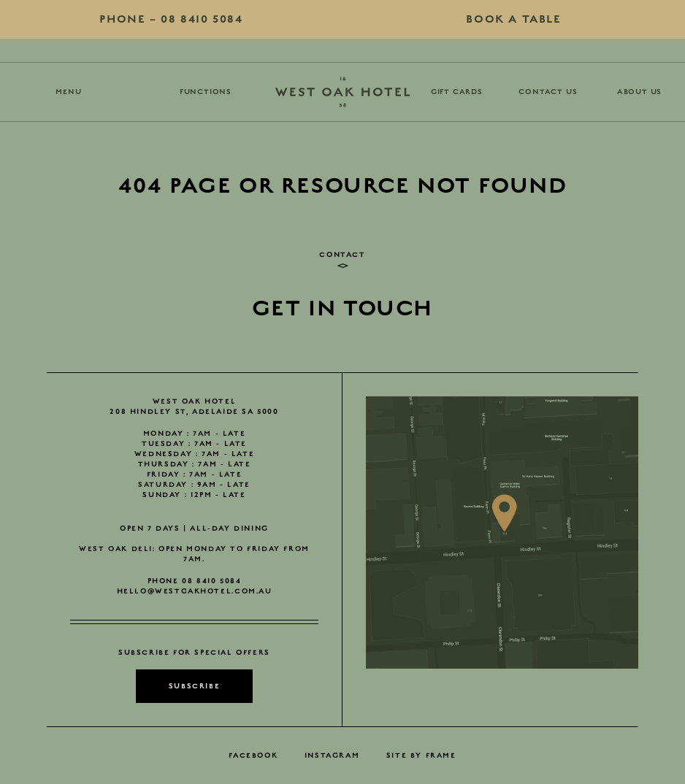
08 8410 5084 (171, 19)
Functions (206, 92)
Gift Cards (457, 92)
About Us (639, 92)
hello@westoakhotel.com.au (195, 591)
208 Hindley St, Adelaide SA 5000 (194, 412)
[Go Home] (342, 92)
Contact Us (548, 92)
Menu (68, 92)
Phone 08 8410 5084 (195, 581)
